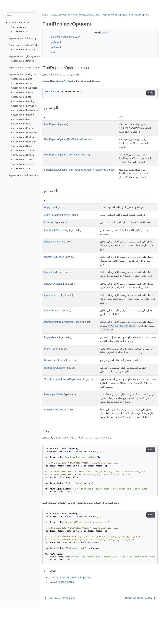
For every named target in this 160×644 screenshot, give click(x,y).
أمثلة (54, 55)
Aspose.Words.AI (20, 31)
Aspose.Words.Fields (22, 79)
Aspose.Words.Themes (23, 164)
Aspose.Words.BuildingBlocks (24, 45)
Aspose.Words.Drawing (23, 61)
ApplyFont (50, 222)
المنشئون (56, 45)
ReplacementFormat (56, 390)
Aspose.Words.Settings (23, 151)
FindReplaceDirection (80, 146)
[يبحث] (21, 15)
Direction (49, 237)
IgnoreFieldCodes (54, 275)
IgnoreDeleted (52, 260)
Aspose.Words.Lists (21, 97)
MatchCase (51, 374)
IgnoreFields (51, 290)
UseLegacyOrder (54, 424)
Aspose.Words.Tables (22, 160)
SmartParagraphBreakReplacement (64, 409)
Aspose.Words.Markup (22, 115)
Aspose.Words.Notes (22, 124)
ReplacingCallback (55, 397)
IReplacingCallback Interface (132, 635)
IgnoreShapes (52, 336)
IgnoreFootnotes (53, 306)
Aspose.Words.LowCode (23, 106)
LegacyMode (51, 363)
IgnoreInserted (52, 321)
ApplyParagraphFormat (57, 229)
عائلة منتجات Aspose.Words (64, 15)
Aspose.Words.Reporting (24, 142)
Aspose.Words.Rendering (24, 133)
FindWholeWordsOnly (56, 249)
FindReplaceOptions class (66, 40)
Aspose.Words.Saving (22, 146)
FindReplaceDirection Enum (60, 635)
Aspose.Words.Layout (22, 92)
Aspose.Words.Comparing (24, 49)
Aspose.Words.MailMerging (25, 110)
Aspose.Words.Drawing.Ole (23, 74)
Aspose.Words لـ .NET (19, 23)
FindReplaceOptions (54, 18)
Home (45, 15)
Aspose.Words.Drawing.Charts (24, 68)
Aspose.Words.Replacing (24, 137)
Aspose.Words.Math (21, 119)
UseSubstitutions (54, 443)
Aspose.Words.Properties (24, 128)
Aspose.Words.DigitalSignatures (25, 56)
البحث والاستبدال (65, 84)
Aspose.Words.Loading (23, 101)
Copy (143, 96)
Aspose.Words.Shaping (23, 155)
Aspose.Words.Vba (21, 168)
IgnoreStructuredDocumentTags (62, 348)
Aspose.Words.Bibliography (23, 38)
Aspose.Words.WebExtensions (24, 175)
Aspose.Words (18, 27)
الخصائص (56, 50)
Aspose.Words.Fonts (21, 83)
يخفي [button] (100, 36)
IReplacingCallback (78, 162)
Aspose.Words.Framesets (24, 88)
